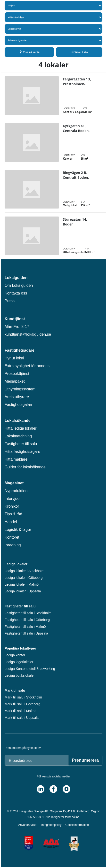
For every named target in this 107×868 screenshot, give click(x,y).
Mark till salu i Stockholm (23, 697)
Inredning (13, 545)
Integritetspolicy (51, 825)
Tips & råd (13, 514)
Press (10, 301)
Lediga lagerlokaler (19, 662)
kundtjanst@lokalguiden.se (28, 334)
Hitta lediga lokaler (21, 428)
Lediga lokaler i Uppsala (23, 591)
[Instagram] (66, 789)
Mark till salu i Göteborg (22, 704)
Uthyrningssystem (20, 389)
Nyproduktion (16, 491)
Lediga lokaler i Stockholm (24, 571)
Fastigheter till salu (21, 444)
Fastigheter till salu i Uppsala (26, 633)
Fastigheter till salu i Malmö (25, 627)
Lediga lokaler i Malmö (22, 584)
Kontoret (12, 537)
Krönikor (12, 506)
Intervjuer (13, 499)
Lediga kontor (15, 655)
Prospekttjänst (17, 374)
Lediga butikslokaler (20, 675)
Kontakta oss (16, 293)
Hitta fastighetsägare (22, 452)
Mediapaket (15, 381)
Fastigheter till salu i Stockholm (28, 613)
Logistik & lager (18, 530)
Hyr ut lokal (14, 358)
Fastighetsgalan (18, 405)
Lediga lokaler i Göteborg (24, 578)
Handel (11, 522)
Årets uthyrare (17, 397)
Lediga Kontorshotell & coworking (30, 669)
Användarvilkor (28, 825)
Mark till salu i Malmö (21, 711)
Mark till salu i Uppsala (22, 718)
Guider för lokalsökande (25, 467)
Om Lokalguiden (19, 285)
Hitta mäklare (16, 459)
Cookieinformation (77, 825)
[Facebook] (53, 789)
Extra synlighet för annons (27, 366)
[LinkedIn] (41, 789)
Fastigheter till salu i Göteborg (27, 620)
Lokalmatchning (18, 436)
